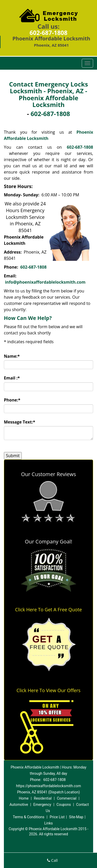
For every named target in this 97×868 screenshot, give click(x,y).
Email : (12, 378)
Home (24, 798)
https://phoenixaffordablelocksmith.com (48, 786)
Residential (43, 798)
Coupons (64, 805)
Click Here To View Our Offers (48, 690)
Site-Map (76, 817)
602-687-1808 (48, 33)
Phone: (12, 400)
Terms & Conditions (28, 817)
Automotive (19, 805)
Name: (12, 356)
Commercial (67, 798)
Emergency (42, 805)
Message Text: (20, 422)
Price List (57, 817)
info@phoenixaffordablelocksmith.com (45, 282)
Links (48, 823)
